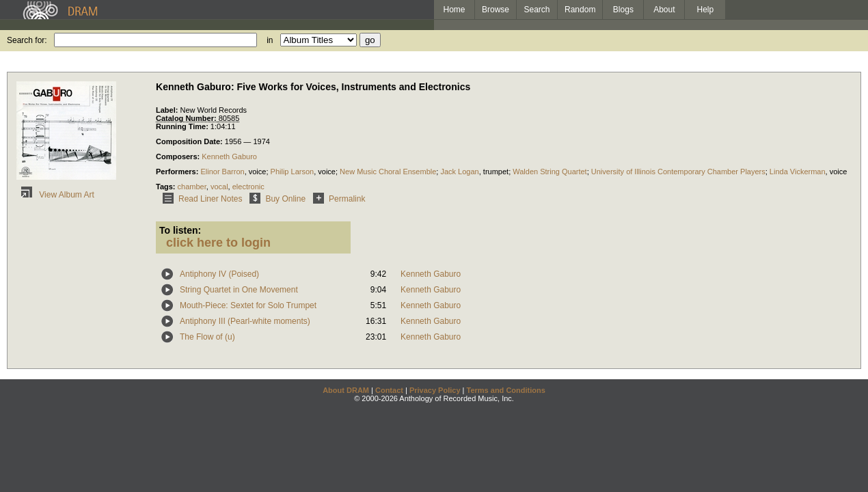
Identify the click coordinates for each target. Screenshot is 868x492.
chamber (192, 187)
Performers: (178, 172)
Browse (496, 10)
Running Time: (183, 126)
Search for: (27, 40)
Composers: (179, 156)
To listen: (180, 230)
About (664, 10)
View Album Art (55, 195)
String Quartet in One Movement (239, 290)
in (270, 40)
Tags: (167, 187)
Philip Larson (293, 172)
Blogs (623, 10)
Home (454, 10)
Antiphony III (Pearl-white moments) (245, 321)
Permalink (337, 199)
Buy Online (275, 199)
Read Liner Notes (200, 199)
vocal (219, 187)
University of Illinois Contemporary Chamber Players (678, 172)
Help (706, 10)
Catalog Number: (187, 118)
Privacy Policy (435, 390)
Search (537, 10)
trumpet (496, 172)
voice (258, 172)
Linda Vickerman (798, 172)
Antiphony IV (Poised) (219, 274)
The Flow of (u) (207, 337)
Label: (168, 110)
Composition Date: (190, 141)
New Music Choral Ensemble (388, 172)
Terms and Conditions (506, 390)
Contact (389, 390)
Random (580, 10)
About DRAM (346, 390)
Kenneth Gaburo (229, 156)
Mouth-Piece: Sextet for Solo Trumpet (248, 305)
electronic (248, 187)
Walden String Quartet (550, 172)
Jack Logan (459, 172)
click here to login (218, 243)
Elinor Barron (222, 172)
